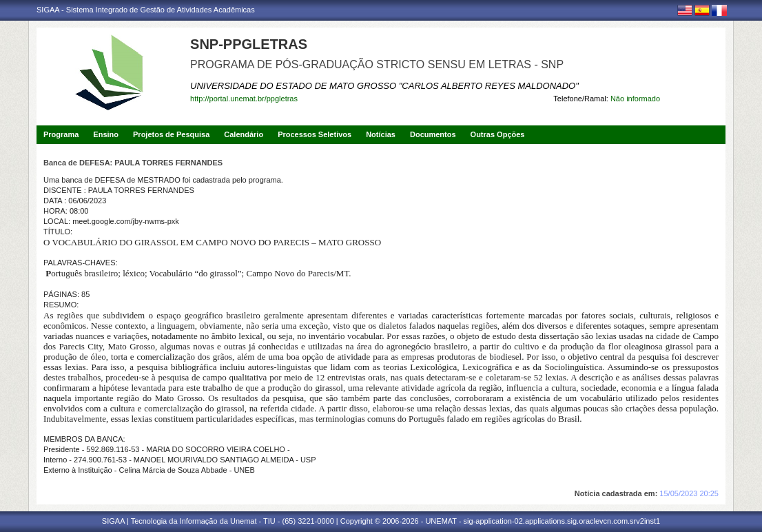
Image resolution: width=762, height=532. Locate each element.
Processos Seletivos (315, 134)
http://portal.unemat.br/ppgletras (244, 99)
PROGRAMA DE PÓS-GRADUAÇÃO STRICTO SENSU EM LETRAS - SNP (377, 64)
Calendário (244, 134)
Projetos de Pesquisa (171, 134)
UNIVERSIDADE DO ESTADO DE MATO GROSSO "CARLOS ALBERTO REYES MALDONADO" (384, 86)
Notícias (381, 134)
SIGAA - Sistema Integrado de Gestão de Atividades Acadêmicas (146, 10)
